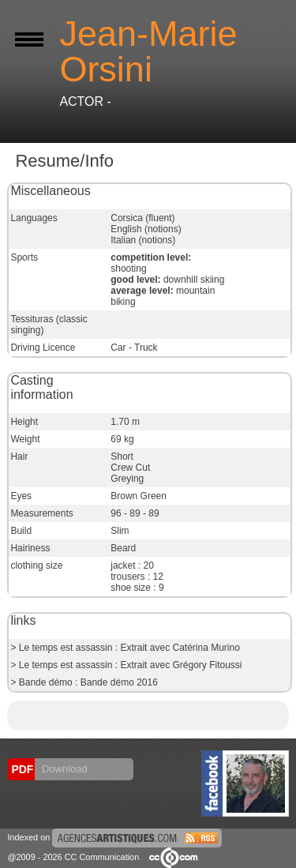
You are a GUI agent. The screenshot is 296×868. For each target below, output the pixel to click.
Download (63, 769)
